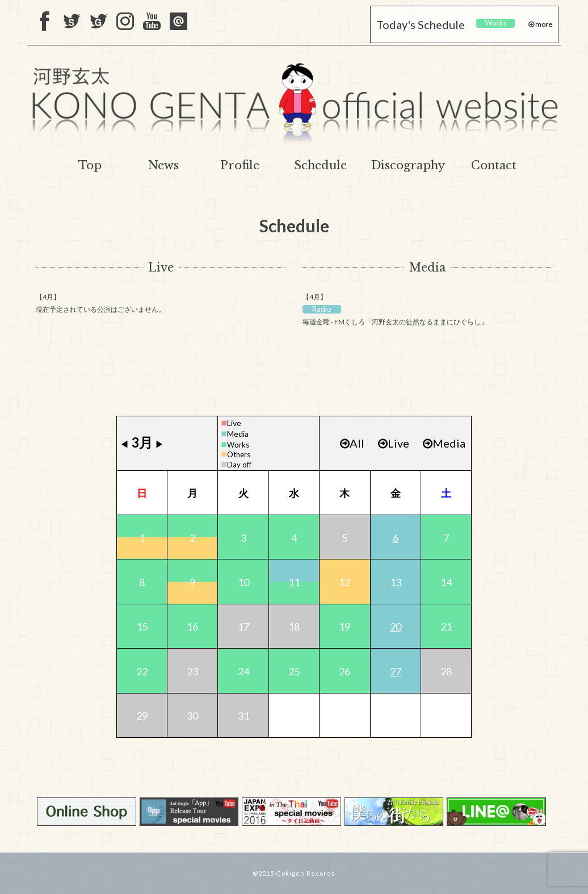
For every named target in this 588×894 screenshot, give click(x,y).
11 (294, 582)
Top (90, 165)
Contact (494, 165)
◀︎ (124, 444)
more (543, 24)
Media (427, 268)
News (163, 165)
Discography (408, 165)
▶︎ (159, 444)
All (352, 443)
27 (396, 671)
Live (161, 268)
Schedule (320, 165)
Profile (240, 165)
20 (396, 626)
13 (396, 582)
